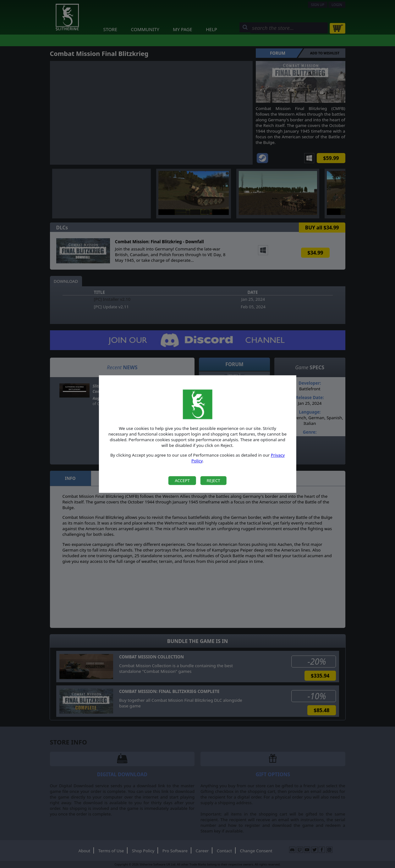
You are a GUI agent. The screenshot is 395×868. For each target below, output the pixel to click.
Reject (213, 481)
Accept (182, 481)
